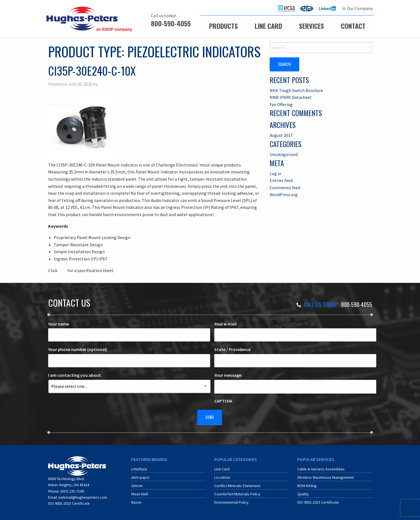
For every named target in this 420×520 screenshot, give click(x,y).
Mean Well (140, 492)
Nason (136, 500)
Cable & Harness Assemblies (321, 467)
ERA (308, 8)
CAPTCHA (223, 401)
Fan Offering (281, 104)
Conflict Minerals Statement (237, 484)
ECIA (289, 8)
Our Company (360, 8)
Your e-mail (227, 324)
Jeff (102, 84)
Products (223, 26)
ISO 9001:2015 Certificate (69, 501)
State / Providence (235, 349)
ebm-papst (140, 475)
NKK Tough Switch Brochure (296, 90)
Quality (303, 492)
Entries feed (281, 180)
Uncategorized (284, 154)
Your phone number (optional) (78, 349)
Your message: (228, 375)
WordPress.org (284, 194)
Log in (275, 173)
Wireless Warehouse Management (326, 475)
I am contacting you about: (77, 375)
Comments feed (285, 187)
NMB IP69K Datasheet (291, 97)
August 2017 (281, 135)
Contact (353, 26)
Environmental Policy (231, 500)
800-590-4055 (171, 23)
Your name (61, 324)
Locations (222, 475)
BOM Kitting (307, 484)
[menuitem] (287, 8)
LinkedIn (328, 8)
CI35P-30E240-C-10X (92, 71)
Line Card (268, 26)
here (62, 270)
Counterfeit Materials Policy (237, 492)
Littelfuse (139, 467)
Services (311, 26)
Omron (137, 484)
